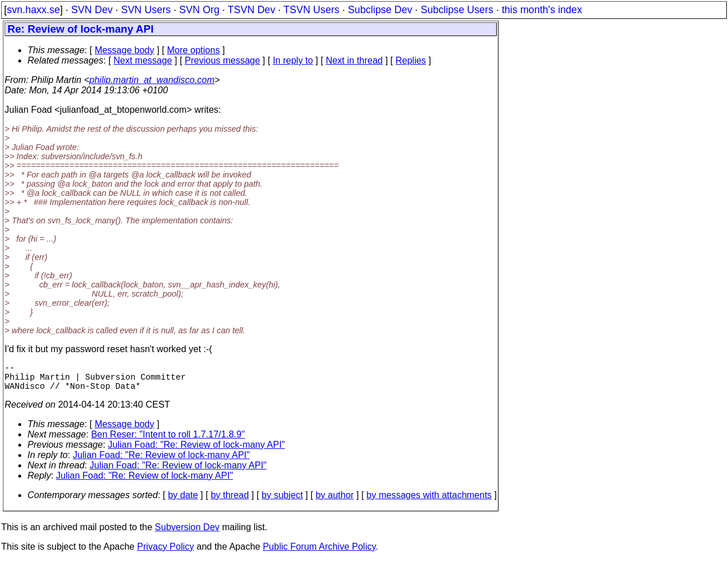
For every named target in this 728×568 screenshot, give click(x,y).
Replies (411, 60)
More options (194, 50)
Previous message (223, 60)
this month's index (542, 10)
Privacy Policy (165, 553)
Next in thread (354, 60)
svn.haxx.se (33, 10)
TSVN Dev (252, 10)
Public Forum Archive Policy (319, 553)
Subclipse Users (457, 10)
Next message (143, 60)
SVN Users (146, 10)
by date (183, 502)
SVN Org (199, 10)
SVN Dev (92, 10)
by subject (282, 502)
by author (335, 502)
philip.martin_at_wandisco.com (152, 80)
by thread (230, 502)
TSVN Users (311, 10)
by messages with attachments (429, 502)
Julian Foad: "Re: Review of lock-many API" (197, 451)
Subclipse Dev (380, 10)
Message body (124, 50)
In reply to (293, 60)
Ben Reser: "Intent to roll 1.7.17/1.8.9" (168, 441)
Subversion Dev (187, 534)
